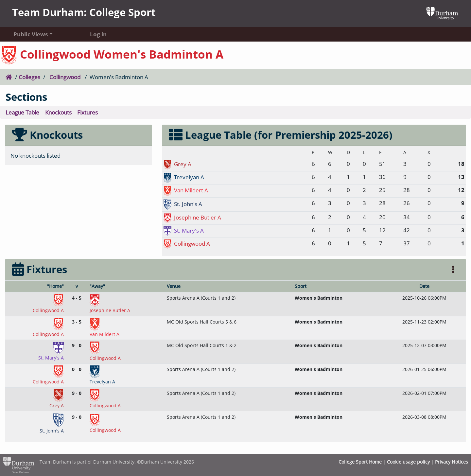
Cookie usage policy (408, 462)
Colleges (29, 77)
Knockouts (58, 112)
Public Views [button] (31, 34)
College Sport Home (360, 462)
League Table (22, 112)
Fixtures (87, 112)
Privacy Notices (452, 462)
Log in (98, 34)
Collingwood (65, 77)
